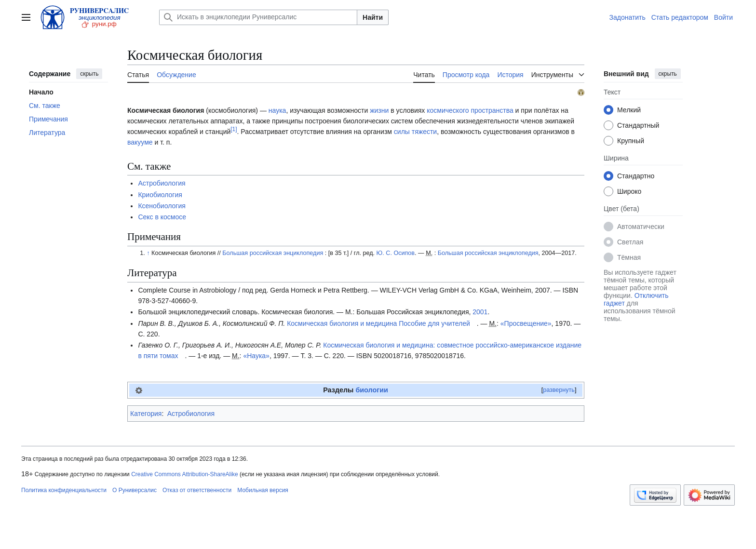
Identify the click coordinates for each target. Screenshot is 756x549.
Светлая (630, 242)
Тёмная (629, 257)
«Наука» (256, 356)
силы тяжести (415, 132)
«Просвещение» (526, 323)
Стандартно (636, 176)
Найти (373, 17)
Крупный (631, 141)
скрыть (89, 74)
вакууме (140, 142)
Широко (629, 191)
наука (277, 110)
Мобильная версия (263, 490)
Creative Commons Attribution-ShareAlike (184, 474)
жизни (379, 110)
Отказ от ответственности (197, 490)
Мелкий (629, 110)
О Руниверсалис (135, 490)
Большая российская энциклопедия (273, 253)
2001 (480, 312)
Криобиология (160, 195)
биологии (371, 390)
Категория (146, 414)
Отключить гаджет (636, 299)
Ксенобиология (162, 206)
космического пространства (470, 110)
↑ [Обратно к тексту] (148, 253)
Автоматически (641, 227)
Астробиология (162, 183)
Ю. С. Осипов (396, 253)
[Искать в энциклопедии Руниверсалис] (258, 17)
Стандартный (638, 125)
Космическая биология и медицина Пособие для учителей (378, 323)
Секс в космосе (162, 217)
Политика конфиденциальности (64, 490)
